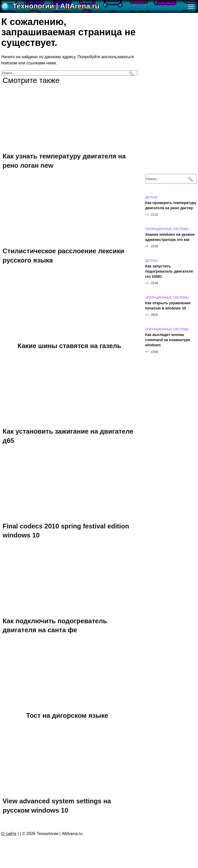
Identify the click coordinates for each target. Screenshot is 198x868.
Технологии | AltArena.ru (56, 6)
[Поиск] (131, 73)
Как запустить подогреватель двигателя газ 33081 (169, 271)
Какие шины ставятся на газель (69, 345)
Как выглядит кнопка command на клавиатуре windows (168, 340)
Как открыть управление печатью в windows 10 (168, 306)
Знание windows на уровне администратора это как (170, 237)
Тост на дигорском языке (67, 715)
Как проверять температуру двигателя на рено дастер (171, 205)
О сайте (9, 834)
